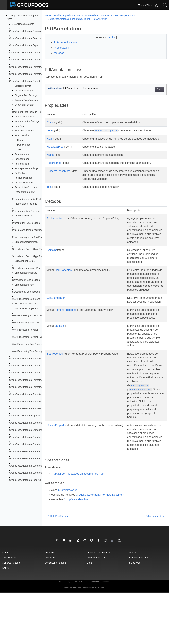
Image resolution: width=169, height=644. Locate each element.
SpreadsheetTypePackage (26, 292)
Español (144, 5)
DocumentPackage (25, 105)
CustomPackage (68, 541)
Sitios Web (135, 614)
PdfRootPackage (23, 178)
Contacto (102, 639)
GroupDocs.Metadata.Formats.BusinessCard (33, 67)
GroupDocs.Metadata (23, 24)
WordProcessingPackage (25, 323)
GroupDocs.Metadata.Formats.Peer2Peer (31, 394)
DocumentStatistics (25, 116)
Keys (50, 139)
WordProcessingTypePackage (28, 351)
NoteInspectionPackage (27, 121)
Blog (89, 614)
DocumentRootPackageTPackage (30, 112)
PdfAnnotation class (66, 42)
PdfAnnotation (22, 135)
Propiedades (61, 48)
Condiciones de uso (90, 639)
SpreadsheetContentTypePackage (30, 249)
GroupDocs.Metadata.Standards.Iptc (29, 444)
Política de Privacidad (72, 639)
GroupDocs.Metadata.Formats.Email (29, 366)
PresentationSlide (24, 216)
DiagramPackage (24, 90)
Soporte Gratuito (96, 609)
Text (19, 150)
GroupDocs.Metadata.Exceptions (27, 38)
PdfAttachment (22, 154)
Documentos (9, 609)
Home (48, 15)
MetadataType (55, 151)
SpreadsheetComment (26, 242)
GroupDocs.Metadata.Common (26, 31)
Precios (133, 604)
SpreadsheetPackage (26, 273)
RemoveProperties (65, 334)
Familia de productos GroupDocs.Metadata (76, 15)
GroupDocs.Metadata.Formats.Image (29, 380)
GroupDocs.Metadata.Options (25, 416)
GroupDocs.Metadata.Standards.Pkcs (29, 451)
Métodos (59, 53)
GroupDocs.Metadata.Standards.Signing (31, 458)
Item (49, 130)
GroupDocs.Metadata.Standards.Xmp (29, 466)
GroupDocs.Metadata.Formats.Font (28, 373)
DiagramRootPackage (26, 95)
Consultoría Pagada (55, 614)
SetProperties (55, 385)
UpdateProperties (57, 469)
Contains (52, 258)
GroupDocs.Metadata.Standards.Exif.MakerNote (35, 437)
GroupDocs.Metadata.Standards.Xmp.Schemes (34, 473)
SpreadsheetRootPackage (26, 280)
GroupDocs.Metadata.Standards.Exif (29, 430)
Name (20, 140)
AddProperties (55, 222)
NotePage (20, 126)
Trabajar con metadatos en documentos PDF (78, 525)
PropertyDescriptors (58, 175)
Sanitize (59, 353)
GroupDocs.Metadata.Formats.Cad (28, 74)
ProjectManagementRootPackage (30, 237)
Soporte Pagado (11, 614)
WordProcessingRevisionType (28, 337)
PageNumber (24, 145)
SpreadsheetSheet (24, 285)
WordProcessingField (26, 304)
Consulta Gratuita (139, 609)
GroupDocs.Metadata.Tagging (25, 480)
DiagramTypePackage (26, 100)
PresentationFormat (25, 192)
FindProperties (63, 278)
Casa (5, 604)
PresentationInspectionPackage (29, 199)
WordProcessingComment (26, 299)
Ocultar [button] (108, 37)
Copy (151, 89)
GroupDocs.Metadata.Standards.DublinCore (33, 423)
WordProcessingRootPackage (28, 344)
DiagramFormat (23, 86)
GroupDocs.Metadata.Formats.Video (29, 408)
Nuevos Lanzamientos (99, 604)
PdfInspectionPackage (26, 168)
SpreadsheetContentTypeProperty (30, 256)
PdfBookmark (22, 159)
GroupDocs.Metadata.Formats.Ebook (29, 358)
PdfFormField (22, 164)
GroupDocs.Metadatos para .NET (118, 15)
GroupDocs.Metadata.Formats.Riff (27, 401)
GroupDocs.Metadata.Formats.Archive (30, 53)
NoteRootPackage (24, 131)
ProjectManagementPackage (27, 230)
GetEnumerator (56, 318)
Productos (50, 604)
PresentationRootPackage (26, 211)
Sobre (6, 619)
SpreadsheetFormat (25, 261)
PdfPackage (21, 173)
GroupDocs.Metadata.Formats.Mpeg (29, 387)
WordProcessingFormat (27, 308)
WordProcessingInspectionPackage (31, 315)
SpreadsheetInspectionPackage (29, 268)
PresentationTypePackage (26, 223)
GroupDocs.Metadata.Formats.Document (31, 81)
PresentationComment (26, 187)
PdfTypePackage (24, 183)
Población (50, 609)
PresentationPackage (26, 204)
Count (50, 122)
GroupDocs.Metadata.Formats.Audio (29, 60)
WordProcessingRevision (25, 330)
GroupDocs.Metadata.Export (24, 45)
